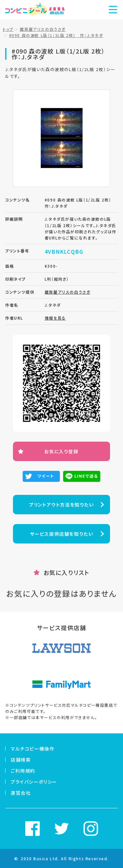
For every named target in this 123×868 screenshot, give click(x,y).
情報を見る (55, 318)
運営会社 (21, 793)
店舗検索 (21, 760)
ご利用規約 (23, 771)
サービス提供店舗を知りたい (62, 534)
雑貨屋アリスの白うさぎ (68, 292)
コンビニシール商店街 (35, 10)
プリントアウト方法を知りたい (61, 505)
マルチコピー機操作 (33, 749)
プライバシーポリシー (34, 782)
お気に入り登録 (61, 451)
